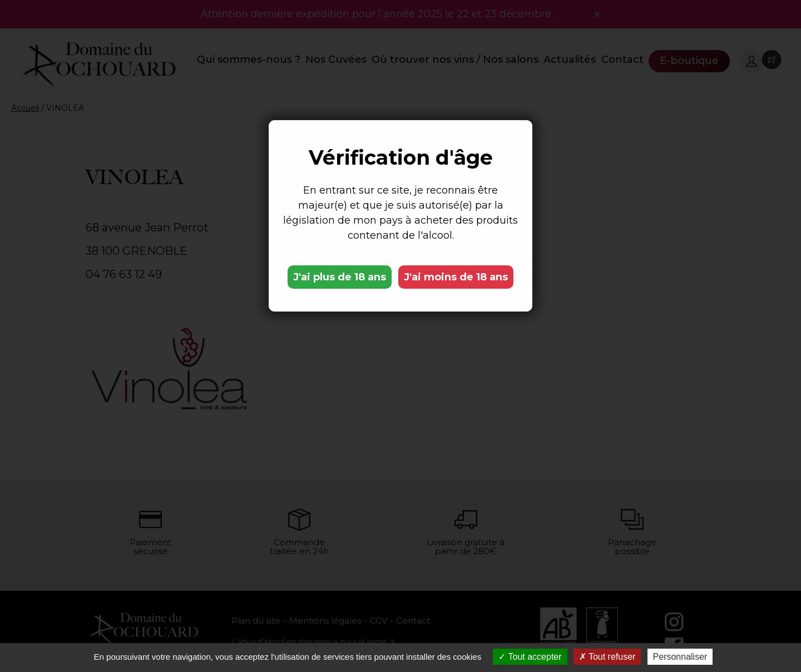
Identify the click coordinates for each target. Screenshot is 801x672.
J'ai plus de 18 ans (340, 277)
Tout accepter (530, 657)
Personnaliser (680, 657)
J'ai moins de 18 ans (456, 277)
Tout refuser (607, 657)
